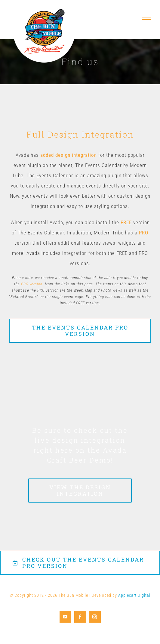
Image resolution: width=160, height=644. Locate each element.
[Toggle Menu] (147, 20)
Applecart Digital (134, 595)
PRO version (32, 284)
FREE (126, 222)
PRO (144, 233)
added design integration (69, 155)
